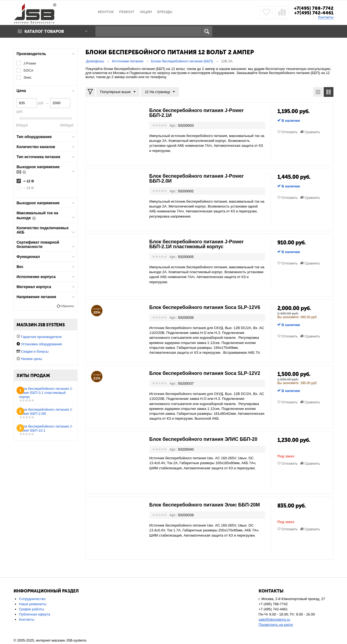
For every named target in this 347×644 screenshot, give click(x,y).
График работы (31, 609)
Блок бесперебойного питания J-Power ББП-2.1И (197, 113)
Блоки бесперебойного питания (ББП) (182, 61)
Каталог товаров (44, 31)
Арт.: (173, 125)
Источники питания (128, 61)
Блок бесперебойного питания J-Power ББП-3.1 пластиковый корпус (46, 393)
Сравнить (312, 132)
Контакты (326, 17)
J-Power (30, 63)
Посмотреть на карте (276, 625)
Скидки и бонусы (35, 351)
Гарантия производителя (41, 337)
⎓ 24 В (28, 188)
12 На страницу (160, 92)
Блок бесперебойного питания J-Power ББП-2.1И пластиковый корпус (197, 244)
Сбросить (67, 306)
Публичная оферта (35, 614)
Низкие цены (32, 359)
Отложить (290, 132)
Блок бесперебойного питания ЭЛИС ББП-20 (203, 439)
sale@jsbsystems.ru (274, 619)
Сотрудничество (32, 599)
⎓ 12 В (29, 181)
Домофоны (95, 61)
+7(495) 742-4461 (314, 13)
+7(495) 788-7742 (314, 8)
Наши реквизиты (33, 604)
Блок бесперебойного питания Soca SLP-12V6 (205, 307)
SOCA (28, 70)
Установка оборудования (41, 344)
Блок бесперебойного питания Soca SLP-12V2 (205, 373)
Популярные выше (118, 92)
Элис (27, 77)
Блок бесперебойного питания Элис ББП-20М (205, 505)
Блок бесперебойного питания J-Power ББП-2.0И (197, 178)
